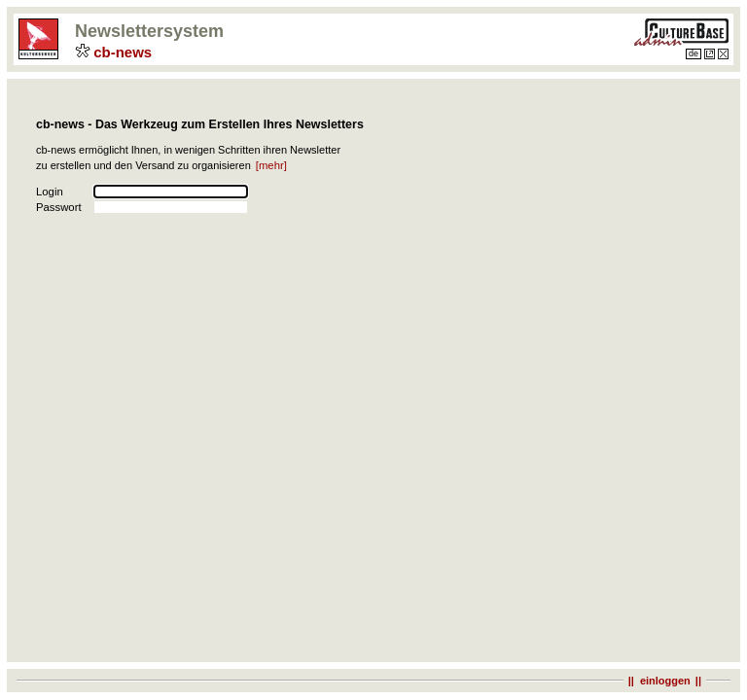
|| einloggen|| (665, 681)
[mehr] (274, 165)
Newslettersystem (152, 31)
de (694, 53)
